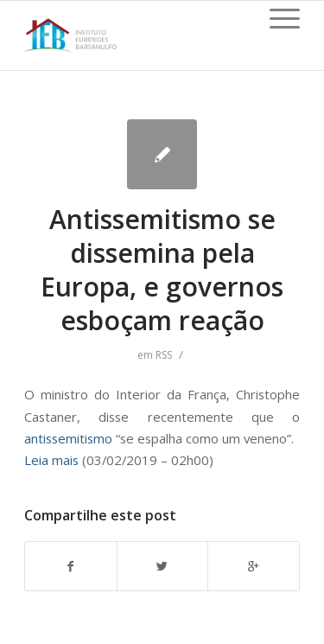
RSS (164, 355)
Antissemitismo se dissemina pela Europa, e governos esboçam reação (162, 270)
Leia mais (51, 460)
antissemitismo (68, 438)
